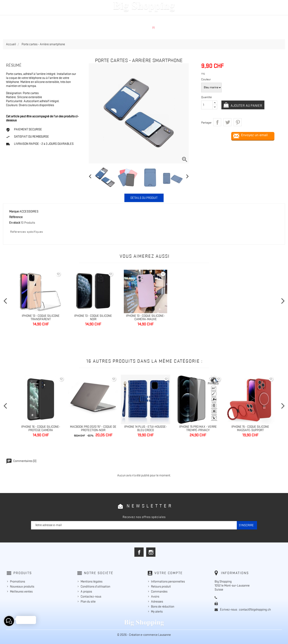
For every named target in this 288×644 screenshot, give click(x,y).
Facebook (139, 552)
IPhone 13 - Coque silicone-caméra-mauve (145, 318)
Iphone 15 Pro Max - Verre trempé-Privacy (198, 429)
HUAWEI (149, 19)
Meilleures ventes (21, 592)
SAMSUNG (128, 19)
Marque (14, 211)
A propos (86, 592)
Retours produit (161, 587)
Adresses (157, 602)
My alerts (157, 612)
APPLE (109, 19)
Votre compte (169, 573)
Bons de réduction (163, 607)
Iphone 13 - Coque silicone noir (93, 318)
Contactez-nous (91, 597)
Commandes (159, 592)
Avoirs (155, 597)
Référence (16, 217)
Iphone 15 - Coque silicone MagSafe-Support (250, 429)
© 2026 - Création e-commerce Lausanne (144, 635)
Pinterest (238, 122)
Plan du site (88, 602)
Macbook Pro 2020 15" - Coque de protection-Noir (93, 429)
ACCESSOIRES (173, 19)
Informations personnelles (168, 582)
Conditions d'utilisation (95, 587)
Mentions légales (91, 582)
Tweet (227, 122)
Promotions (17, 582)
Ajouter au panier (246, 106)
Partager (217, 122)
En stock (15, 223)
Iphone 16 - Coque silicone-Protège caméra (41, 429)
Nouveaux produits (22, 587)
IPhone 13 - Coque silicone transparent (41, 318)
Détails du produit (144, 198)
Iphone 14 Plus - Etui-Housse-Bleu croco (146, 429)
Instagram (151, 552)
